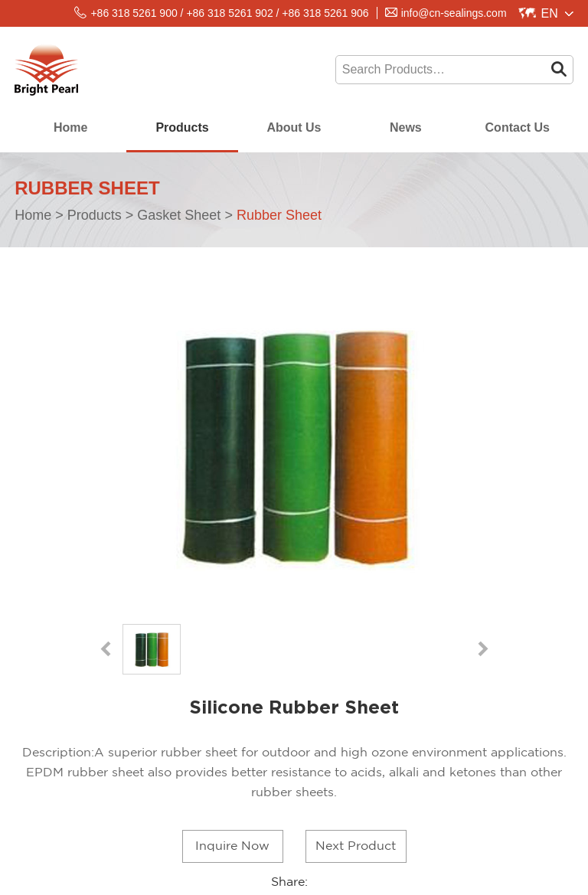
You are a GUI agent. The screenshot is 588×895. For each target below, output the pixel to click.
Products (182, 127)
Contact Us (518, 127)
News (406, 127)
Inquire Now (232, 846)
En (550, 13)
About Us (294, 127)
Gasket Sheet (179, 215)
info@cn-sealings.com (454, 13)
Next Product (356, 846)
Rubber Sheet (279, 215)
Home (70, 127)
